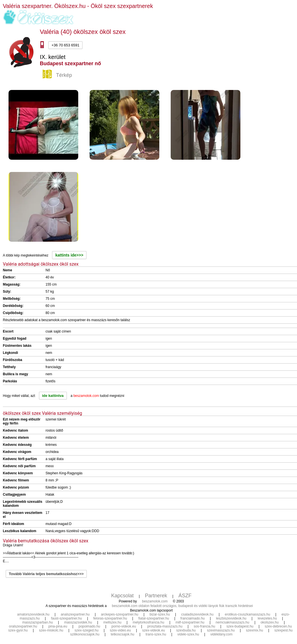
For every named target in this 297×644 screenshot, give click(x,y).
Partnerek (156, 596)
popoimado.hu (89, 626)
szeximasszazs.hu (221, 630)
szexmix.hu (255, 630)
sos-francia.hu (204, 626)
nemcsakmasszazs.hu (232, 622)
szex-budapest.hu (240, 626)
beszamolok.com (155, 601)
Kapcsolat (122, 596)
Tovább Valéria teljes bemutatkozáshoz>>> (46, 574)
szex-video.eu (120, 630)
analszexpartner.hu (75, 614)
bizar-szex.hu (160, 614)
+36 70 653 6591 (65, 45)
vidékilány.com (221, 634)
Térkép (58, 75)
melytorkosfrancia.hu (148, 622)
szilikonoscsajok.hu (85, 634)
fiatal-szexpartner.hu (154, 618)
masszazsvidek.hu (78, 622)
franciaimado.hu (192, 618)
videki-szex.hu (188, 634)
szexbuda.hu (186, 630)
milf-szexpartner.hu (190, 622)
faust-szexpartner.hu (66, 618)
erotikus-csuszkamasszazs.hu (247, 614)
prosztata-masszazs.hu (165, 626)
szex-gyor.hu (18, 630)
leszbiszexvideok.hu (231, 618)
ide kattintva (53, 396)
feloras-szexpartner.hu (110, 618)
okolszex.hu (270, 622)
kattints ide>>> (69, 255)
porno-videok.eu (124, 626)
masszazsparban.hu (37, 622)
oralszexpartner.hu (23, 626)
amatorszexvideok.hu (33, 614)
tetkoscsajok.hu (122, 634)
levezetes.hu (267, 618)
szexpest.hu (283, 630)
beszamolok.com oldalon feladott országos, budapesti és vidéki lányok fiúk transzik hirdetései (182, 606)
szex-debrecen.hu (278, 626)
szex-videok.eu (154, 630)
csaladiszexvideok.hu (197, 614)
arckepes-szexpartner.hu (120, 614)
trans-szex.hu (156, 634)
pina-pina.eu (58, 626)
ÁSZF (185, 596)
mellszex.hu (112, 622)
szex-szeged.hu (86, 630)
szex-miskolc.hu (51, 630)
